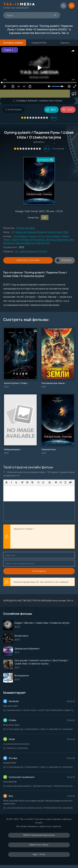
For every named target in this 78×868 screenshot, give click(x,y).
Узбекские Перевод (25, 232)
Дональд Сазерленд (57, 240)
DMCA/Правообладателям (39, 835)
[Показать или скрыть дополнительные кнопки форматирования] (56, 482)
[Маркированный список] (38, 482)
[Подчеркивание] (16, 482)
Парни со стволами (16, 748)
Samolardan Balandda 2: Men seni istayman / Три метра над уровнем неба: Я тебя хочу (39, 786)
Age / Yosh (39, 854)
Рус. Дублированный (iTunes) (31, 251)
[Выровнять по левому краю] (22, 482)
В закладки (13, 110)
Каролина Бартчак (25, 243)
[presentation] (38, 540)
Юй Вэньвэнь (37, 240)
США (27, 211)
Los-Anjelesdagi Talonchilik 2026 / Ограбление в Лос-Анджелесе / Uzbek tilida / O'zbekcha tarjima (39, 808)
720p (66, 232)
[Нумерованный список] (43, 482)
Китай (34, 211)
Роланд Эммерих (26, 228)
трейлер (64, 260)
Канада (19, 211)
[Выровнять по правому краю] (32, 482)
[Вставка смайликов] (50, 482)
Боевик (42, 232)
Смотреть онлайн (28, 260)
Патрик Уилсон (37, 236)
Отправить (39, 571)
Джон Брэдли (54, 236)
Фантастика (55, 232)
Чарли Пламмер (20, 240)
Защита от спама (23, 529)
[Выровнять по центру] (27, 482)
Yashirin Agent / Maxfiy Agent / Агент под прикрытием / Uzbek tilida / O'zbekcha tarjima (39, 710)
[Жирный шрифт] (6, 482)
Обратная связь (39, 845)
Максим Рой (43, 243)
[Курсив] (11, 482)
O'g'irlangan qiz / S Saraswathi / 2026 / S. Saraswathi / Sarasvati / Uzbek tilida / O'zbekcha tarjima (39, 729)
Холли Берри (20, 236)
